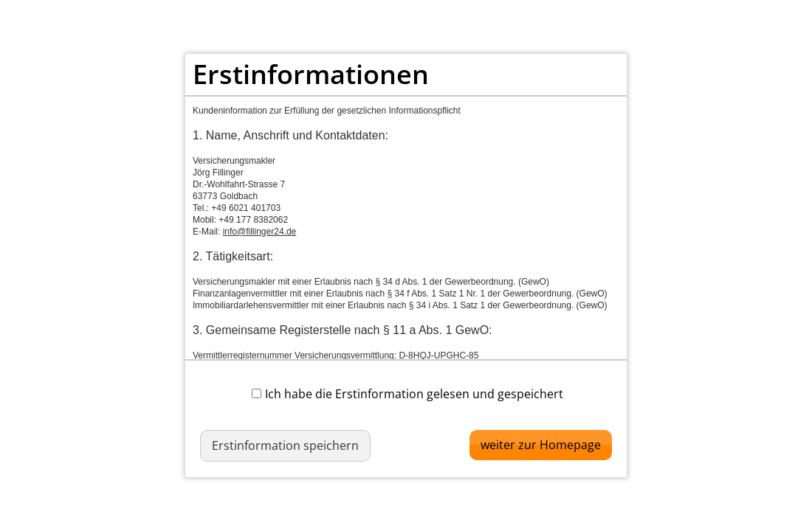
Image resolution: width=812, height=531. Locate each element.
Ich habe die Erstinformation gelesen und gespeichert (407, 393)
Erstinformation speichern (285, 445)
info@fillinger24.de (260, 232)
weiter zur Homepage (541, 445)
